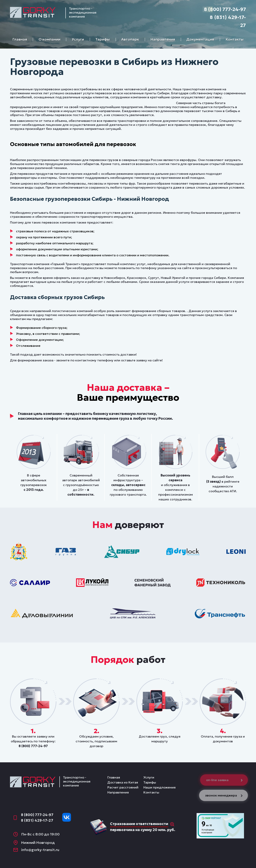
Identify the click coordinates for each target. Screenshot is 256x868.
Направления (163, 39)
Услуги (78, 39)
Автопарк (130, 39)
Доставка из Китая (123, 782)
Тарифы (103, 39)
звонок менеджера (225, 795)
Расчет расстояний (123, 787)
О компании (49, 39)
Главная (20, 39)
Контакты (235, 39)
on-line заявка (226, 780)
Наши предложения (159, 787)
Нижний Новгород (38, 843)
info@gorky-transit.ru (40, 850)
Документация (200, 39)
